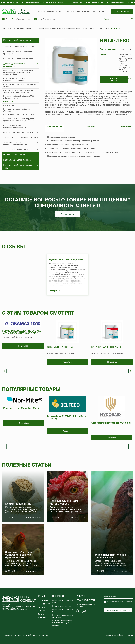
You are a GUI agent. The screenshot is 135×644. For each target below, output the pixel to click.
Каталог (42, 11)
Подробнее (23, 346)
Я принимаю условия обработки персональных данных (119, 603)
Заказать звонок (122, 11)
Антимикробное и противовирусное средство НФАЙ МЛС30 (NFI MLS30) (19, 120)
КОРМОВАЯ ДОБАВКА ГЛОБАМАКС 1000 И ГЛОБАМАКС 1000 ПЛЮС (19, 91)
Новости (41, 610)
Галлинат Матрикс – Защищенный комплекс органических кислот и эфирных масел (18, 73)
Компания (75, 11)
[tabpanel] (23, 334)
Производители (54, 11)
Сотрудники (43, 600)
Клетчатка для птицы (19, 504)
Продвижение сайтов (114, 635)
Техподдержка (44, 604)
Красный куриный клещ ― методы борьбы (66, 502)
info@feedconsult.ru (46, 19)
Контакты (86, 11)
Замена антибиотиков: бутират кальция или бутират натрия (19, 555)
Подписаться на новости (118, 610)
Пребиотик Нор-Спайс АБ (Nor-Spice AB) (20, 115)
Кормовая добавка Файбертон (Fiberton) (17, 110)
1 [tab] (68, 371)
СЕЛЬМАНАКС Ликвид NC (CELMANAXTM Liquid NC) (14, 79)
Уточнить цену (68, 214)
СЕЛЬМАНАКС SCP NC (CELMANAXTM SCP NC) (20, 85)
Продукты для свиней (62, 606)
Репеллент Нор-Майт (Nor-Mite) (21, 408)
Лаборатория (98, 11)
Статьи (66, 11)
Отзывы (41, 607)
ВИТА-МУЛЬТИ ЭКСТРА (60, 347)
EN (7, 19)
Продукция (59, 596)
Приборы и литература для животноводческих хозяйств (62, 623)
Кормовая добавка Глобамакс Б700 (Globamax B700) (19, 97)
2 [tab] (69, 371)
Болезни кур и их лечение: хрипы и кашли (110, 556)
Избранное (83, 596)
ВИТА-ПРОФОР (10, 105)
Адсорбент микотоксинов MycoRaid (111, 423)
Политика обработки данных (86, 605)
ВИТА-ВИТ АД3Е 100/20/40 (106, 347)
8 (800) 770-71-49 (23, 19)
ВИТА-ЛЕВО (8, 102)
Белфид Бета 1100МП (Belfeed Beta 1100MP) (67, 417)
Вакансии (42, 614)
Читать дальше (32, 517)
